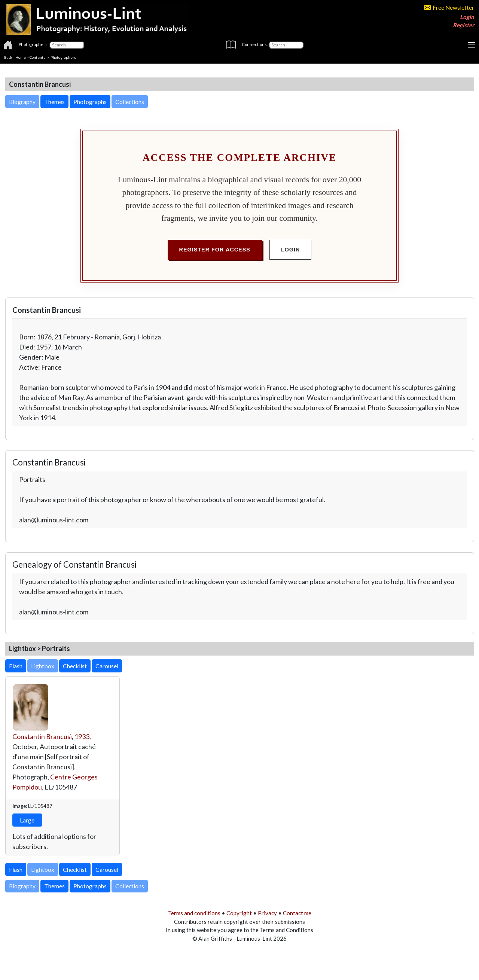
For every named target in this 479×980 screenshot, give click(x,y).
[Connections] (286, 45)
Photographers (63, 57)
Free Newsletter (449, 7)
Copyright (239, 913)
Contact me (297, 913)
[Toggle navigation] (472, 45)
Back (8, 57)
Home (21, 57)
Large (27, 820)
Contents (37, 57)
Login (467, 17)
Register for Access (215, 250)
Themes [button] (54, 102)
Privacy (267, 913)
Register (463, 25)
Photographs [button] (90, 102)
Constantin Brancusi (42, 736)
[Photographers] (67, 45)
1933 (82, 736)
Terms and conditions (194, 913)
